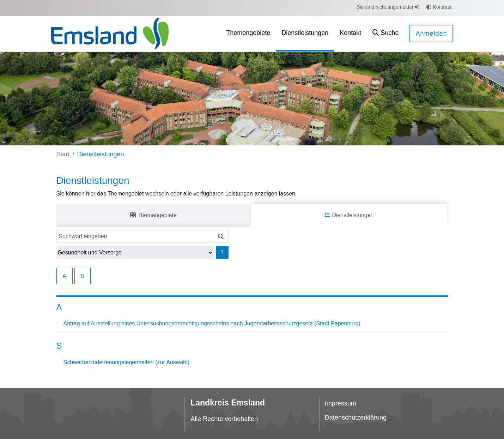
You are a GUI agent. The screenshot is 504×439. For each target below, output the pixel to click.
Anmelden (431, 34)
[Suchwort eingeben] (135, 236)
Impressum (341, 403)
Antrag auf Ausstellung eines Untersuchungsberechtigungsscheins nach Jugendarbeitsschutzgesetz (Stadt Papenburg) (212, 323)
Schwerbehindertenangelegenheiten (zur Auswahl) (127, 362)
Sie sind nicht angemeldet (388, 7)
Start (63, 154)
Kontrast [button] (439, 7)
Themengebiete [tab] (153, 215)
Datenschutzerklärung (356, 417)
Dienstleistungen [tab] (349, 215)
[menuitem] (248, 34)
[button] (385, 34)
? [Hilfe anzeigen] (222, 252)
